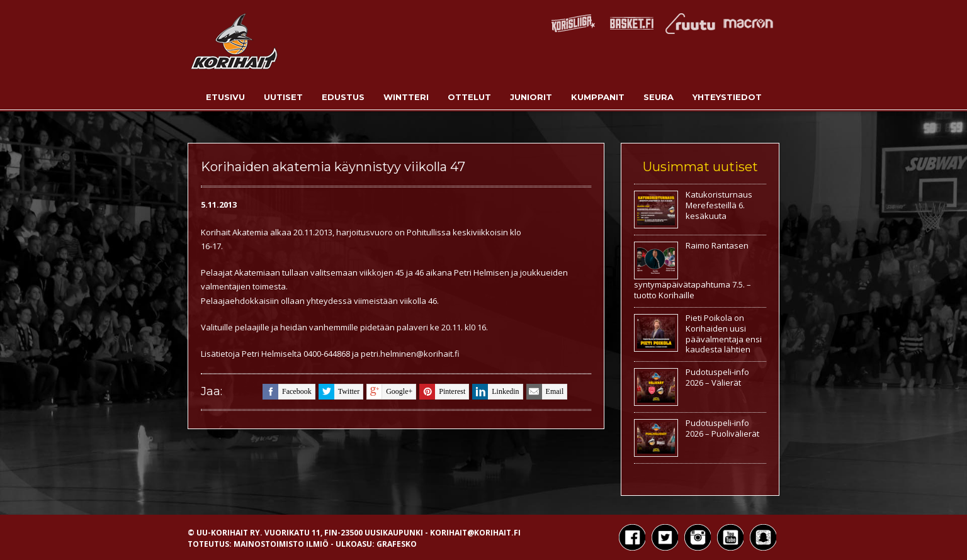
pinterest (442, 392)
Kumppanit (598, 97)
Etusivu (225, 97)
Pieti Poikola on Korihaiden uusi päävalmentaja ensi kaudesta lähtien (724, 334)
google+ (389, 392)
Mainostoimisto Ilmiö (281, 544)
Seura (659, 97)
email (545, 392)
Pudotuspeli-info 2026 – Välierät (717, 377)
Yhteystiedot (727, 97)
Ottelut (469, 97)
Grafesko (397, 544)
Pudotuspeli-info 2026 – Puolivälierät (722, 428)
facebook (287, 392)
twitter (339, 392)
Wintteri (406, 97)
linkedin (495, 392)
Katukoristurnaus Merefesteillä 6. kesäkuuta (719, 205)
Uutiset (283, 97)
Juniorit (531, 97)
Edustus (343, 97)
